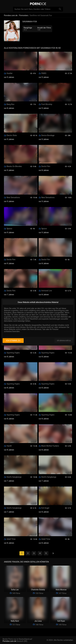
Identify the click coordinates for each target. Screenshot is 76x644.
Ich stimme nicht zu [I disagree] (64, 341)
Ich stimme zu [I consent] (13, 341)
